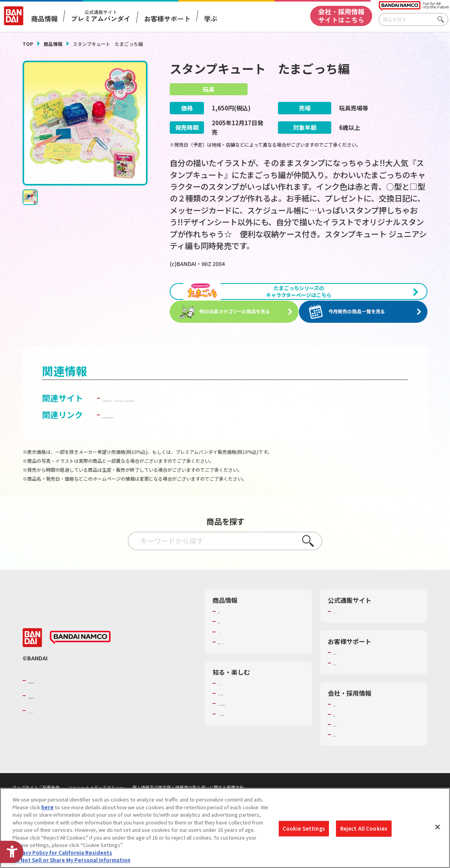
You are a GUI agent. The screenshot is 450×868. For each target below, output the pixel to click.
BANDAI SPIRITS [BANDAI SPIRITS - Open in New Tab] (52, 741)
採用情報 (343, 745)
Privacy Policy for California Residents (62, 854)
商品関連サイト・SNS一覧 (248, 672)
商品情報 (53, 44)
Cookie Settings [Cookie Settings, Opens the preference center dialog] (304, 830)
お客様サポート (167, 18)
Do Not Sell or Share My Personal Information (71, 862)
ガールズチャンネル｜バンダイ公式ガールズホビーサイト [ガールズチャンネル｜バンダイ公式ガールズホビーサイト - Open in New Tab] (209, 428)
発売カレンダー (236, 652)
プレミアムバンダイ (356, 642)
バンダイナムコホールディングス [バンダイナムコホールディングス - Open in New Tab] (75, 726)
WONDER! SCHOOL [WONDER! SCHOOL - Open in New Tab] (240, 714)
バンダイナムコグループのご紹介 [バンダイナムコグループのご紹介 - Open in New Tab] (75, 711)
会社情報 (343, 735)
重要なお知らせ (351, 693)
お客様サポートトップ (359, 683)
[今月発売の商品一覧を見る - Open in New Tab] (365, 330)
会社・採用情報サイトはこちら (341, 16)
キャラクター (233, 662)
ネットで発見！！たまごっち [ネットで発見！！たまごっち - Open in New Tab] (155, 415)
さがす (443, 20)
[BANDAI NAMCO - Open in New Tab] (80, 668)
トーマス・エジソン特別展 (248, 724)
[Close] (438, 829)
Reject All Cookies (364, 830)
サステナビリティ (353, 755)
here (47, 809)
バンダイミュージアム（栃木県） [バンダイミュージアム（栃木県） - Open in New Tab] (256, 751)
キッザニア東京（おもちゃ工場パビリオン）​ (261, 737)
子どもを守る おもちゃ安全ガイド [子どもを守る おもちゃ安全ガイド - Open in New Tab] (165, 445)
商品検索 (228, 642)
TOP (28, 44)
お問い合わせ (348, 765)
